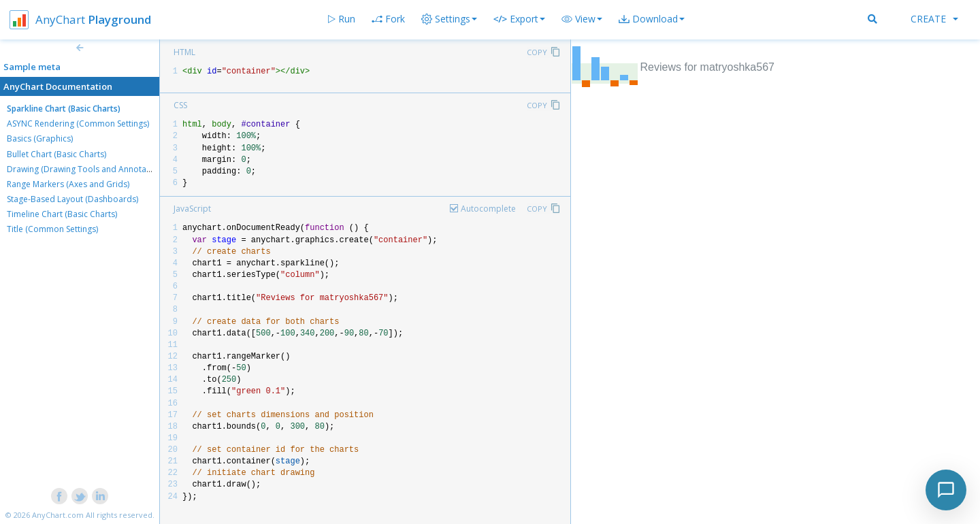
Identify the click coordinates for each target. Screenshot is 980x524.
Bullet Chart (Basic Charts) (56, 154)
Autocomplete (488, 209)
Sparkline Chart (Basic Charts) (64, 109)
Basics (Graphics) (40, 138)
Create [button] (934, 19)
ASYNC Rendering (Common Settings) (78, 124)
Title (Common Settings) (52, 229)
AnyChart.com (58, 515)
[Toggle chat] (946, 490)
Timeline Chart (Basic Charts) (62, 214)
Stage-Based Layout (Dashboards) (72, 199)
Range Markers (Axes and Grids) (68, 184)
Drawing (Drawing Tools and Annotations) (87, 169)
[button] (582, 19)
